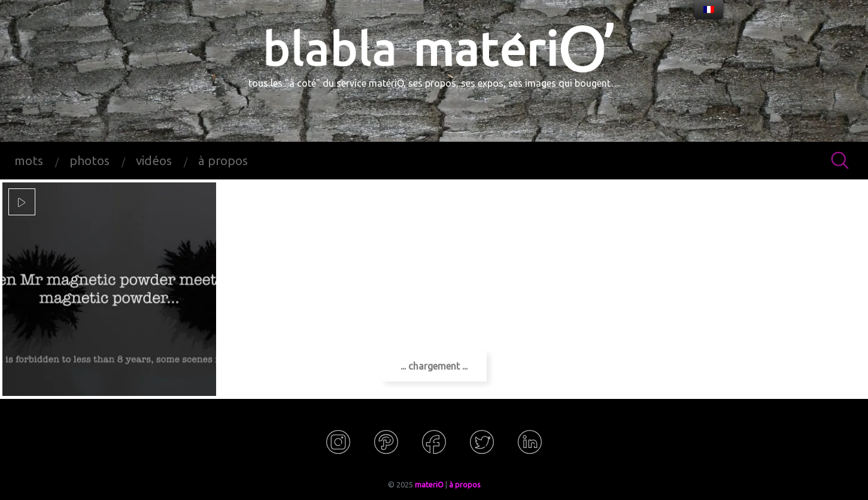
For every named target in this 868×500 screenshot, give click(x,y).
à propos (223, 161)
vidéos (154, 161)
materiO (429, 484)
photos (89, 161)
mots (29, 161)
